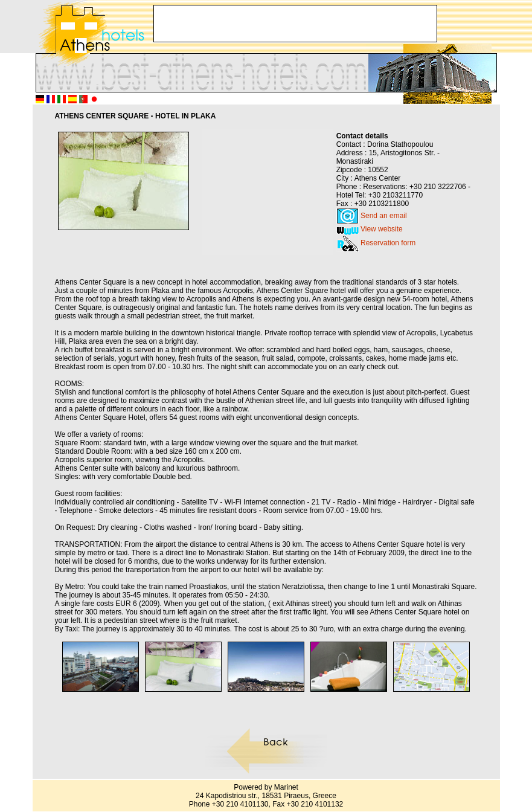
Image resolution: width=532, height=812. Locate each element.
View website (382, 229)
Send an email (384, 216)
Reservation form (388, 243)
